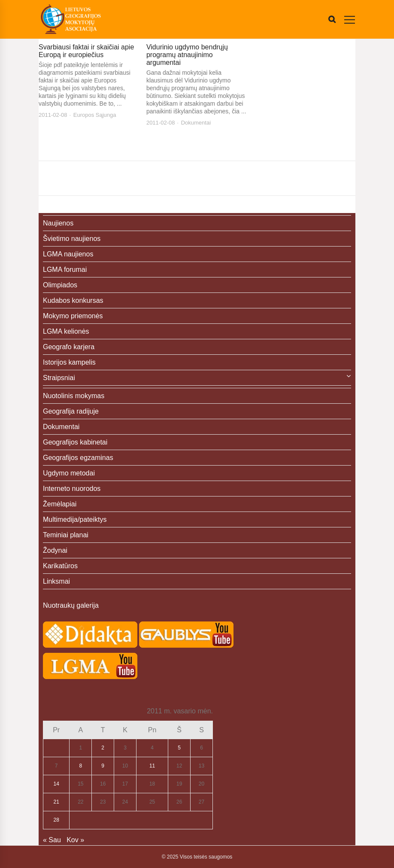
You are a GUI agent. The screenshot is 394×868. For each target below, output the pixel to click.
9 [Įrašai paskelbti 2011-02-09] (103, 766)
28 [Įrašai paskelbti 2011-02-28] (56, 820)
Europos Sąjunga (95, 115)
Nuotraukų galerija (71, 605)
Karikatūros (60, 566)
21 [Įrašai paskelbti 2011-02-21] (56, 802)
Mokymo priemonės (73, 316)
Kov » (75, 840)
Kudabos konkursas (73, 300)
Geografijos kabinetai (75, 442)
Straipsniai (59, 378)
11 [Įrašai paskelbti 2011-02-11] (152, 766)
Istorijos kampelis (69, 362)
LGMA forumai (65, 270)
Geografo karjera (69, 347)
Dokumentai (196, 123)
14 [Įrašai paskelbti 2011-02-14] (56, 784)
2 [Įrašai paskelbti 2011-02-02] (103, 748)
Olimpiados (60, 285)
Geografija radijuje (71, 411)
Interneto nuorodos (72, 489)
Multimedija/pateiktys (75, 519)
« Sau (52, 840)
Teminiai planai (66, 535)
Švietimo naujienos (72, 239)
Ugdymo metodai (69, 473)
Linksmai (56, 581)
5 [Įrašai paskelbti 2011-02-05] (179, 748)
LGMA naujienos (68, 254)
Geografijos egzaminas (78, 458)
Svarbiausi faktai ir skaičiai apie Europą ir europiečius (86, 51)
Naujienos (58, 223)
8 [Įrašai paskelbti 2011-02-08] (80, 766)
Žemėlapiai (60, 504)
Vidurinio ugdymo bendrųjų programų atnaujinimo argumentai (187, 55)
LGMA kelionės (66, 331)
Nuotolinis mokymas (74, 396)
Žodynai (55, 550)
